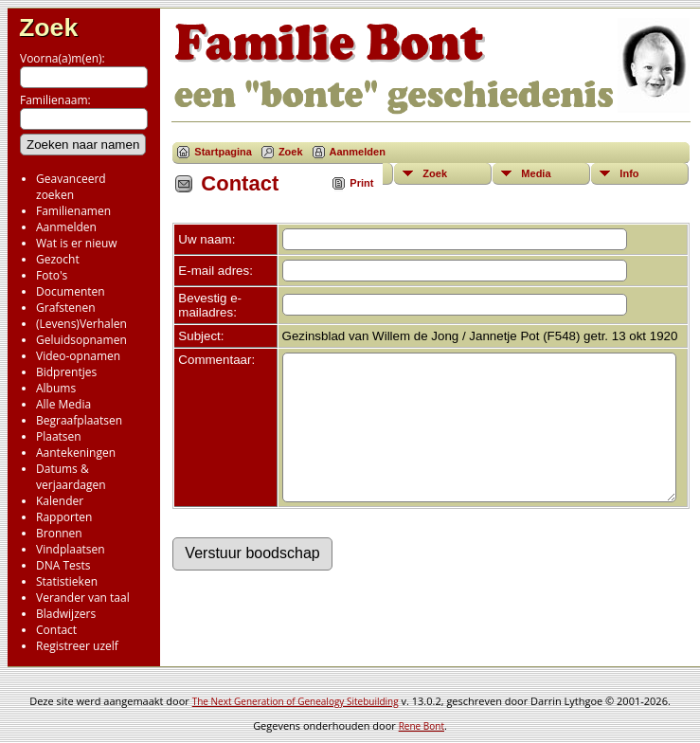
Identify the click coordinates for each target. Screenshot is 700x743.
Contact (56, 630)
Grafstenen (66, 308)
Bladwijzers (66, 614)
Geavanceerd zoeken (71, 187)
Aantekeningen (76, 453)
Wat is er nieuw (77, 243)
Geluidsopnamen (81, 340)
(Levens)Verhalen (81, 324)
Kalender (60, 501)
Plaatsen (59, 436)
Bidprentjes (66, 372)
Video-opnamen (78, 356)
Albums (56, 388)
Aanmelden (66, 227)
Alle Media (63, 404)
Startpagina (223, 152)
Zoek (48, 27)
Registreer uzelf (77, 646)
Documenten (71, 291)
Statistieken (67, 581)
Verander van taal (83, 598)
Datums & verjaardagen (71, 477)
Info (629, 173)
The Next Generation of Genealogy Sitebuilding (296, 701)
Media (536, 173)
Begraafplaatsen (79, 420)
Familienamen (73, 211)
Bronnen (59, 533)
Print (361, 183)
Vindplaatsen (71, 549)
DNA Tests (63, 565)
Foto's (52, 275)
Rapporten (64, 517)
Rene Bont (422, 726)
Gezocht (58, 259)
